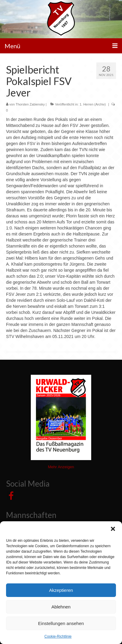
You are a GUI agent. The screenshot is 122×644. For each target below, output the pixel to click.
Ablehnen (61, 607)
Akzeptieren (61, 590)
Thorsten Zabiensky (30, 104)
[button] (113, 529)
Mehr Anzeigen (61, 467)
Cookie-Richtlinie (58, 636)
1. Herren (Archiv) (93, 104)
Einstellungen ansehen (61, 623)
